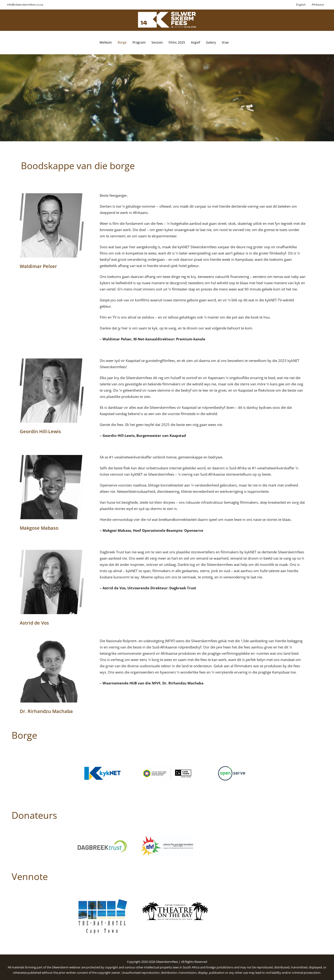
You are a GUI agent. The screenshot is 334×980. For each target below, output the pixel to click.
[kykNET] (102, 767)
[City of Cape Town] (167, 767)
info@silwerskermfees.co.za (25, 5)
